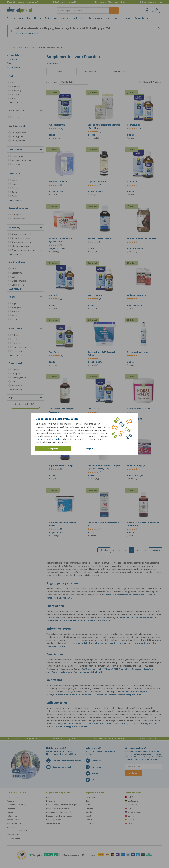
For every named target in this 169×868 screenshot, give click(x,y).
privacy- (39, 439)
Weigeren (90, 448)
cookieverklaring (53, 439)
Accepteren (53, 448)
